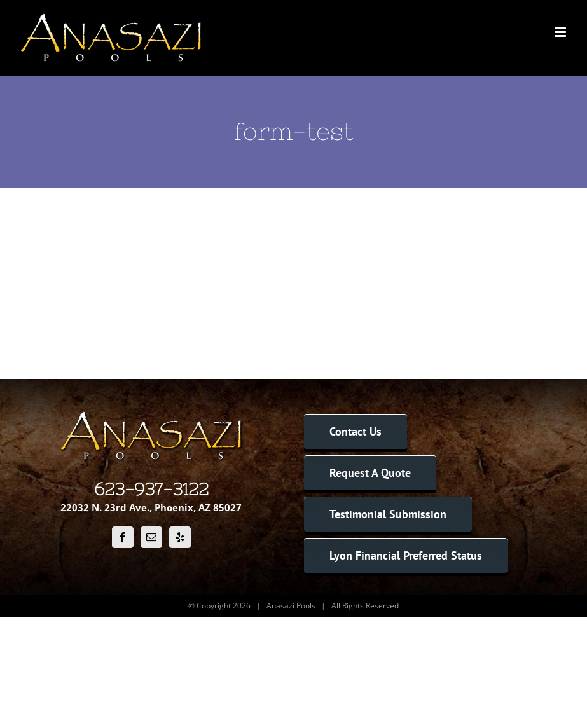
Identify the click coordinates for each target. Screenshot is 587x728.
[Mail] (151, 537)
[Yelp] (180, 537)
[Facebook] (123, 537)
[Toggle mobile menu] (561, 32)
